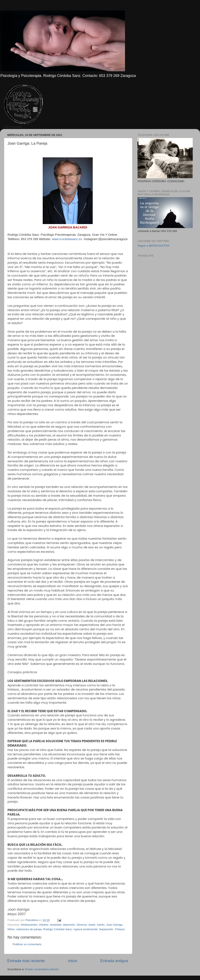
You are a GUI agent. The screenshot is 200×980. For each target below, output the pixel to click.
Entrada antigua (114, 961)
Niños (11, 929)
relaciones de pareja (29, 929)
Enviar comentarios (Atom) (42, 969)
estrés (101, 925)
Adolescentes (29, 925)
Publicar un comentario (27, 944)
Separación (106, 929)
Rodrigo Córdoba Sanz (57, 929)
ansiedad (56, 925)
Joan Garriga (114, 925)
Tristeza (120, 929)
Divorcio (82, 925)
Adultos (44, 925)
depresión (69, 925)
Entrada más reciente (26, 961)
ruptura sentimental (85, 929)
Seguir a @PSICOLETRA (153, 246)
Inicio (72, 961)
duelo (92, 925)
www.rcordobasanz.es (67, 239)
